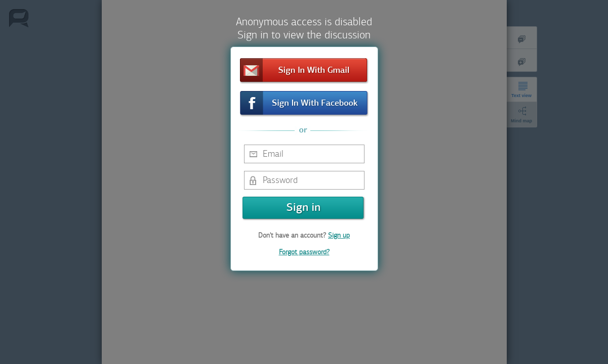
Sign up (339, 235)
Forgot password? (304, 252)
